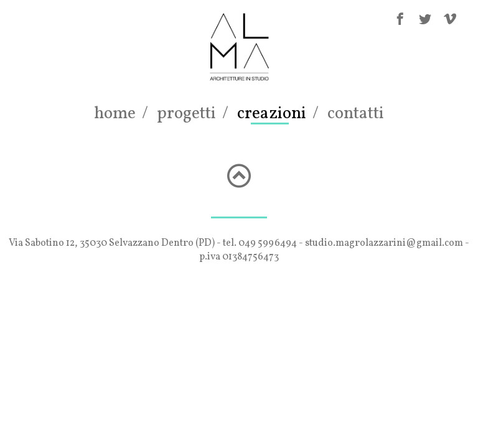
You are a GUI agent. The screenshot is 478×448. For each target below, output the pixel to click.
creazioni (272, 114)
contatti (356, 114)
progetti (186, 114)
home (115, 114)
